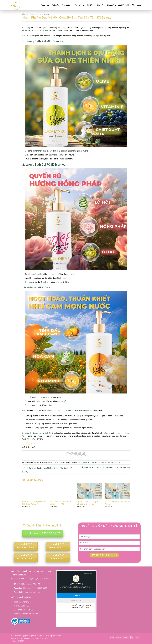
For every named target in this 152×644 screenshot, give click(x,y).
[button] (136, 5)
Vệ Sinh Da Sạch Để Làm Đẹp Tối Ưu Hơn (117, 503)
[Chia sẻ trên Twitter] (72, 454)
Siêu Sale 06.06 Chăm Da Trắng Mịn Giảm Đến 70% (62, 503)
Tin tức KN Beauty (43, 14)
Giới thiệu (55, 5)
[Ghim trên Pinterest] (80, 454)
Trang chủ (45, 5)
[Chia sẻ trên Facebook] (68, 454)
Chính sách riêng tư (21, 602)
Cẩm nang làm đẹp (29, 14)
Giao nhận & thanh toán (23, 610)
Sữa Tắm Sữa (115, 462)
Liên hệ (101, 5)
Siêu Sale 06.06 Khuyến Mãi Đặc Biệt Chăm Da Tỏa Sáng (34, 503)
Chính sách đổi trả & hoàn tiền (26, 614)
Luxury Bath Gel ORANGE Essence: (38, 287)
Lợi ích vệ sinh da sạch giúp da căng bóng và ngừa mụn (89, 503)
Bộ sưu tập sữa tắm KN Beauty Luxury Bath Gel (80, 410)
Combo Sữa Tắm (82, 462)
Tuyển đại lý (79, 5)
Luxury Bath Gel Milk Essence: (45, 41)
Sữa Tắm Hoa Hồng (104, 462)
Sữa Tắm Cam (92, 462)
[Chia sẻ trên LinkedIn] (84, 454)
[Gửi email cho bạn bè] (76, 454)
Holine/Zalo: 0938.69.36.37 (118, 5)
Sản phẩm (67, 5)
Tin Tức (91, 5)
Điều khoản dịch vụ (21, 606)
